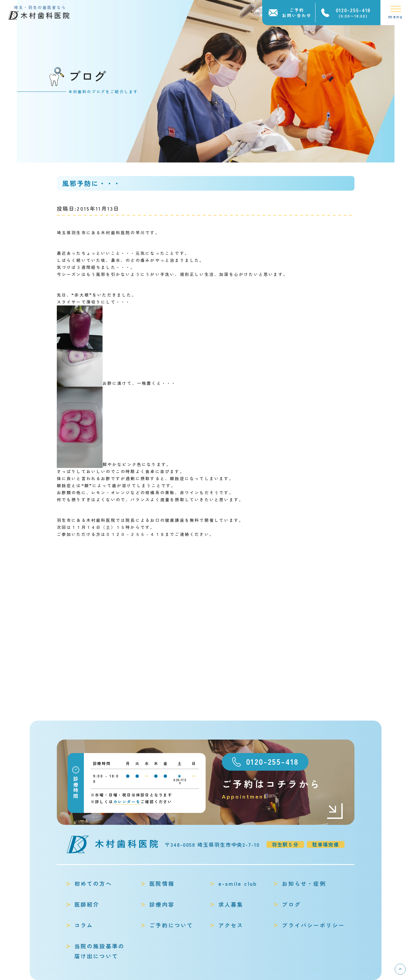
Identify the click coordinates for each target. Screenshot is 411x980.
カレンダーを (127, 802)
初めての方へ (93, 883)
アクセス (231, 925)
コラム (84, 925)
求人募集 (231, 904)
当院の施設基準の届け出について (100, 951)
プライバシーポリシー (313, 925)
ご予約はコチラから (283, 789)
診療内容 (162, 904)
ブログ (291, 904)
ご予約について (171, 925)
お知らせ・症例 (304, 883)
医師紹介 (87, 904)
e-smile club (238, 883)
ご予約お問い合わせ (297, 13)
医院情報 (162, 883)
